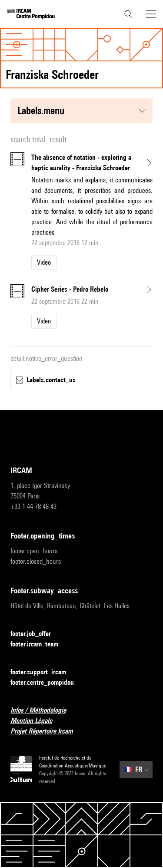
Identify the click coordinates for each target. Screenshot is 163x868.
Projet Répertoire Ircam (47, 732)
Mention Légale (37, 721)
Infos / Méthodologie (43, 711)
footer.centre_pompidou (47, 683)
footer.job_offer (36, 634)
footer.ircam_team (40, 644)
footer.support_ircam (43, 672)
